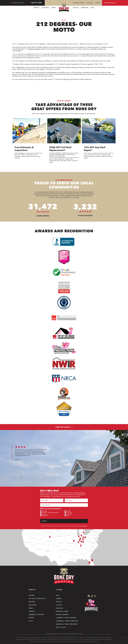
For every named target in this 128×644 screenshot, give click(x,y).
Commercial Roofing (36, 615)
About (54, 8)
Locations (45, 8)
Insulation (45, 516)
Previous (14, 477)
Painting (69, 512)
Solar (68, 516)
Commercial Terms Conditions (67, 621)
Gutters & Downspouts (37, 599)
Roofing (44, 511)
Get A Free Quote (110, 3)
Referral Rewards (79, 3)
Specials (76, 8)
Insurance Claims (62, 611)
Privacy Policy (84, 526)
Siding (68, 511)
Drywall (69, 514)
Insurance (90, 3)
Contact (59, 605)
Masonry (45, 514)
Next (21, 477)
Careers (98, 3)
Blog (93, 8)
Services (36, 8)
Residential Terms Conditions (67, 624)
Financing (85, 8)
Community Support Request (66, 618)
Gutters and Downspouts (50, 512)
